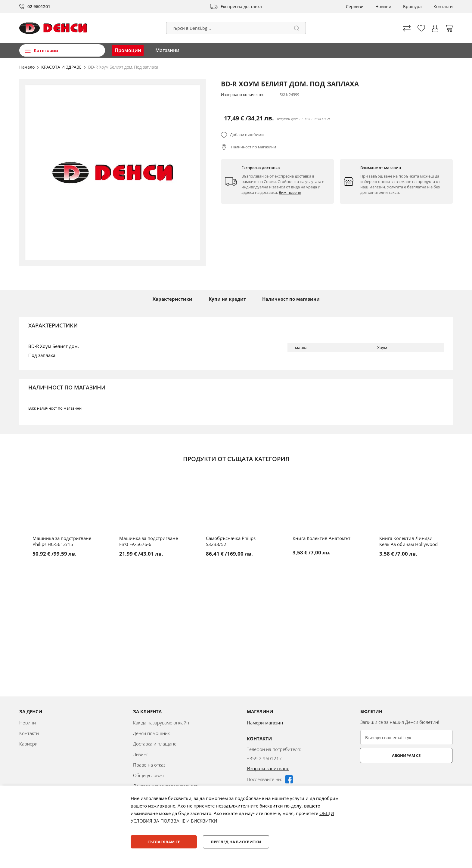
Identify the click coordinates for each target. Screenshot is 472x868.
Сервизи (355, 6)
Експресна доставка (241, 6)
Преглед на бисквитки (236, 842)
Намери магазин (265, 723)
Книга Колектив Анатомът (321, 538)
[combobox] (236, 28)
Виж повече (290, 192)
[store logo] (53, 28)
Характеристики (172, 299)
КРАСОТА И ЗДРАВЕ (62, 67)
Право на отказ (149, 765)
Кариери (28, 744)
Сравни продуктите (407, 28)
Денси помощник (151, 733)
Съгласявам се (164, 842)
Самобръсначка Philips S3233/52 (231, 541)
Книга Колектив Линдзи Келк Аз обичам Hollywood (408, 541)
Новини (383, 6)
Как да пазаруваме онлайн (161, 723)
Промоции (128, 50)
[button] (435, 28)
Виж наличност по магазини (55, 408)
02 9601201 (39, 6)
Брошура (412, 6)
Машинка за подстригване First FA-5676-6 (149, 541)
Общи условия (148, 775)
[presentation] (406, 778)
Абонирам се (384, 755)
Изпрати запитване (268, 768)
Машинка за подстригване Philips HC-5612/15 (62, 541)
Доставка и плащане (155, 744)
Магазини (167, 50)
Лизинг (141, 754)
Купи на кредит (227, 299)
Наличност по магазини (253, 147)
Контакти (443, 6)
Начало (28, 67)
